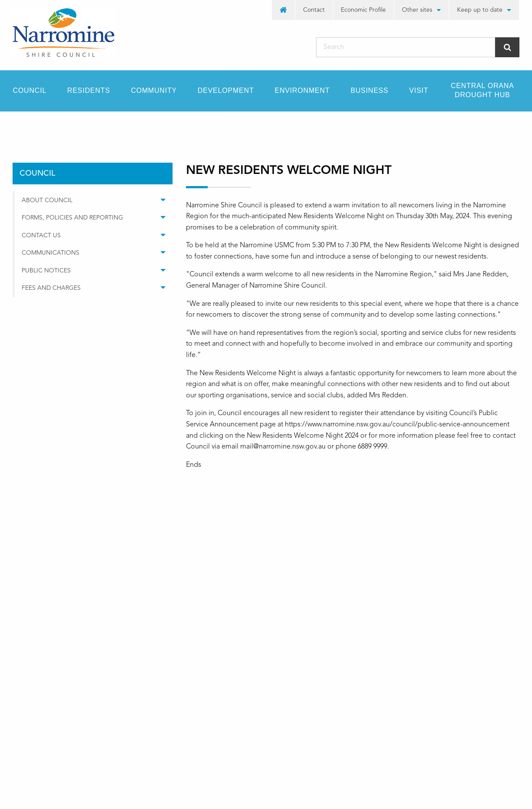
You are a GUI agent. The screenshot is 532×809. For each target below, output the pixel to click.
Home (21, 127)
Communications (51, 253)
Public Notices (46, 271)
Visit (419, 90)
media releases (124, 127)
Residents (89, 90)
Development (226, 90)
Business (370, 90)
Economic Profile (363, 10)
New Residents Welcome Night (214, 127)
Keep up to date (480, 10)
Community (154, 90)
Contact (314, 10)
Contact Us (41, 236)
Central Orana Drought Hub (483, 90)
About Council (47, 200)
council (66, 127)
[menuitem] (284, 10)
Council (30, 90)
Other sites (417, 10)
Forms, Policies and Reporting (72, 218)
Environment (302, 90)
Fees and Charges (51, 288)
